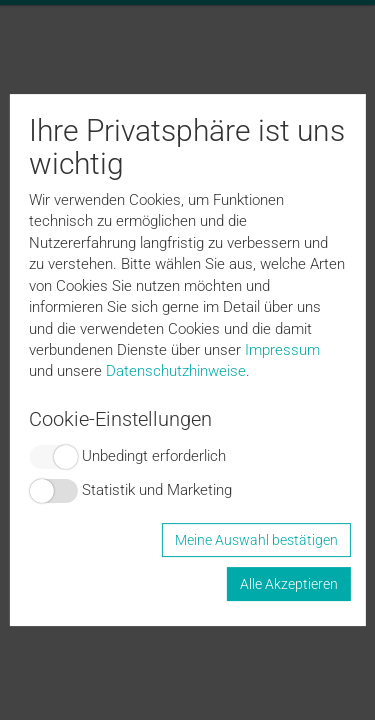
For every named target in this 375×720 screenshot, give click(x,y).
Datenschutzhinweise (176, 371)
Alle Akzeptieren (289, 584)
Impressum (282, 350)
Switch (53, 457)
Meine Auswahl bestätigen (256, 540)
